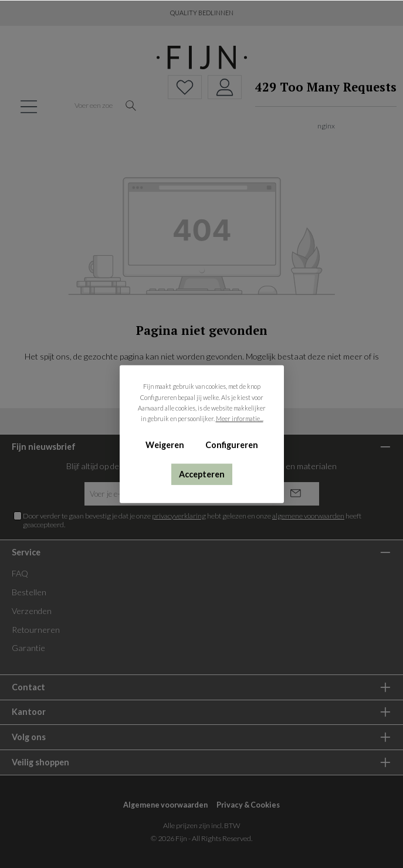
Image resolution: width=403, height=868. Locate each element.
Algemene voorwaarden (165, 805)
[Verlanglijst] (185, 87)
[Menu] (29, 106)
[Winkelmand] (322, 106)
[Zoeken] (131, 106)
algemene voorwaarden (308, 516)
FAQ (20, 573)
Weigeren (165, 445)
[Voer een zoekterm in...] (94, 106)
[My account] (225, 87)
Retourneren (36, 630)
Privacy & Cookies (248, 805)
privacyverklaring (179, 516)
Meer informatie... (239, 418)
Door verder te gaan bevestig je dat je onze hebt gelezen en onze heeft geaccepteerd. (192, 520)
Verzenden (32, 611)
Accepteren (202, 474)
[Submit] (296, 494)
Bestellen (29, 592)
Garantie (28, 648)
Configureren (231, 445)
